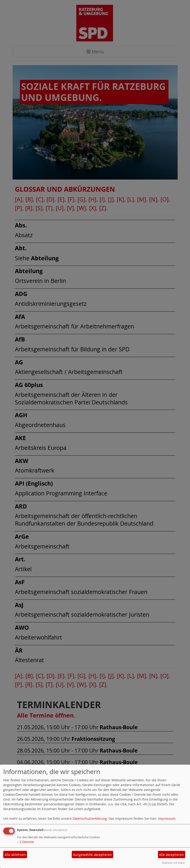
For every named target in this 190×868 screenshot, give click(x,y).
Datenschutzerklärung (90, 818)
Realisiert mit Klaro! (173, 863)
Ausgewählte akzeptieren (92, 855)
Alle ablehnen (15, 855)
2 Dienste (25, 842)
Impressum (167, 818)
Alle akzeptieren (171, 855)
